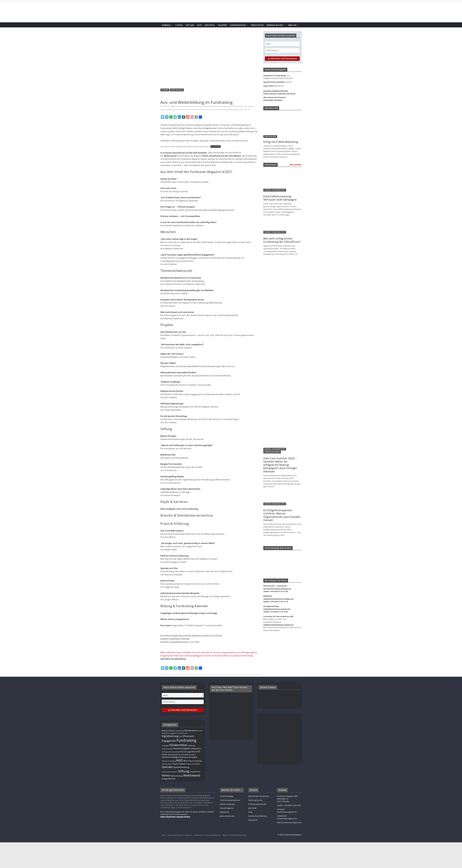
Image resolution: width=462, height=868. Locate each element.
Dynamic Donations (221, 106)
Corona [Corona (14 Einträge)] (171, 731)
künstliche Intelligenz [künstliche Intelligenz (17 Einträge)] (171, 757)
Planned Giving (210, 110)
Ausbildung (197, 106)
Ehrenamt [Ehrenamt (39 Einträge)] (189, 736)
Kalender (223, 25)
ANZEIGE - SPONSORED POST (275, 190)
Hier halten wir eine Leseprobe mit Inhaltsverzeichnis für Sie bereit (185, 147)
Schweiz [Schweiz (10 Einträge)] (189, 764)
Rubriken (166, 25)
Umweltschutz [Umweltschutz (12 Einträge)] (195, 772)
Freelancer (251, 106)
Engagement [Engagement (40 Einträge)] (169, 741)
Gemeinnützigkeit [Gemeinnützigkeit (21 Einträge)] (181, 748)
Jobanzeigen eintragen (273, 100)
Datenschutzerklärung (258, 816)
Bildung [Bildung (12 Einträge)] (165, 731)
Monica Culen (199, 110)
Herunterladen (216, 147)
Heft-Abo (190, 25)
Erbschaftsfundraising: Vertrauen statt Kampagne (280, 198)
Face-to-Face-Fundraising (237, 106)
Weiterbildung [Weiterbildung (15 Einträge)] (177, 776)
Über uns (292, 25)
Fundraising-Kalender (257, 804)
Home (164, 835)
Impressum (253, 820)
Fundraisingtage (238, 25)
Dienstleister (257, 25)
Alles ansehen (295, 165)
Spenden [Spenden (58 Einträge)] (167, 767)
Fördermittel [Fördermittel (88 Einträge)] (178, 745)
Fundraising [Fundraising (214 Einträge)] (186, 740)
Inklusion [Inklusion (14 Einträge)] (183, 752)
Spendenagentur (227, 808)
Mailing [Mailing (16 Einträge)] (183, 757)
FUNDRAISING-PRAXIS (272, 452)
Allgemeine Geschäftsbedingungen (234, 835)
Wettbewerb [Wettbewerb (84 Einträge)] (192, 775)
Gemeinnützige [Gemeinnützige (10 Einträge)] (167, 749)
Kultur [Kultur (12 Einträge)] (193, 755)
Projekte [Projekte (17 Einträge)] (182, 764)
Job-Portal (210, 25)
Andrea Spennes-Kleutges (183, 106)
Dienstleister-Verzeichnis (259, 796)
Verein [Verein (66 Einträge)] (166, 775)
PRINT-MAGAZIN (177, 90)
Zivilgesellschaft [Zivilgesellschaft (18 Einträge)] (169, 779)
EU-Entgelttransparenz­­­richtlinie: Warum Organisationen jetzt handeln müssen (282, 515)
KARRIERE (165, 90)
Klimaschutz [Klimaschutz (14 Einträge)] (173, 755)
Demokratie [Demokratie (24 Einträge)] (190, 730)
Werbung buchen (275, 25)
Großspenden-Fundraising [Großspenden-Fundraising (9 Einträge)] (170, 752)
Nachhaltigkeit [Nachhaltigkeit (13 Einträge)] (192, 757)
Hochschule (189, 110)
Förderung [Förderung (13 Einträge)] (191, 746)
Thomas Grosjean (222, 110)
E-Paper (179, 25)
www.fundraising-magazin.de (289, 822)
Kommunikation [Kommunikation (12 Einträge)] (185, 755)
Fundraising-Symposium (230, 800)
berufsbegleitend (207, 106)
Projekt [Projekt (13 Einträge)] (175, 764)
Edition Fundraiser (228, 804)
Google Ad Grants (167, 110)
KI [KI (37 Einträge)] (199, 751)
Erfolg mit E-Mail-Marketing (281, 142)
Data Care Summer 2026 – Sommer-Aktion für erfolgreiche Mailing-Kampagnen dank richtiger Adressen (280, 465)
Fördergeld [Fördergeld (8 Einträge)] (165, 746)
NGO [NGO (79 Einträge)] (179, 760)
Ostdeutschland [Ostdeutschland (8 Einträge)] (167, 764)
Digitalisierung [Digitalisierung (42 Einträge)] (170, 736)
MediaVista (224, 812)
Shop (199, 25)
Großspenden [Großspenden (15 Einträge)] (195, 749)
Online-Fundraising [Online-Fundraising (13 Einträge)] (195, 761)
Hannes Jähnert (179, 110)
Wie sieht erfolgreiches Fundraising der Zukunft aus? (282, 240)
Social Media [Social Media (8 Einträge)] (196, 764)
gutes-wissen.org (227, 816)
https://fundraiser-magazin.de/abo (175, 817)
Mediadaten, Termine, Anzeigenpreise (207, 835)
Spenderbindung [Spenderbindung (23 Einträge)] (181, 767)
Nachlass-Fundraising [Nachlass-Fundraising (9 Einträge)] (169, 761)
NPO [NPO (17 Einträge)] (185, 761)
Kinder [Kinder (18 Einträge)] (165, 754)
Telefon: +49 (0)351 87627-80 (289, 805)
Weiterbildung (234, 110)
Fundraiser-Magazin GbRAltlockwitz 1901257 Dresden (287, 799)
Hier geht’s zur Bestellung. (173, 659)
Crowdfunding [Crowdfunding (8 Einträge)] (179, 731)
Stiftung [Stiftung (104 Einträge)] (184, 771)
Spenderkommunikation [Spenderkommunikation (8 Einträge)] (170, 772)
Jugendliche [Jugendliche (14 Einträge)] (192, 752)
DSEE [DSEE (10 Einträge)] (181, 736)
